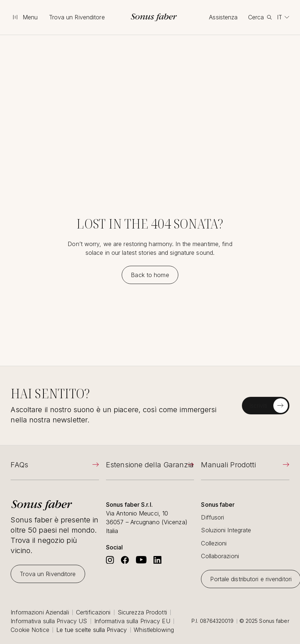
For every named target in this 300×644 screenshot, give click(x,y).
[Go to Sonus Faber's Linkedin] (157, 560)
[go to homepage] (154, 18)
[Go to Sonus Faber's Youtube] (141, 560)
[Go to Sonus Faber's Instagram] (110, 560)
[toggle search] (260, 17)
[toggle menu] (24, 17)
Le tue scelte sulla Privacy (92, 630)
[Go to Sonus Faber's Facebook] (125, 560)
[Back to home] (150, 275)
